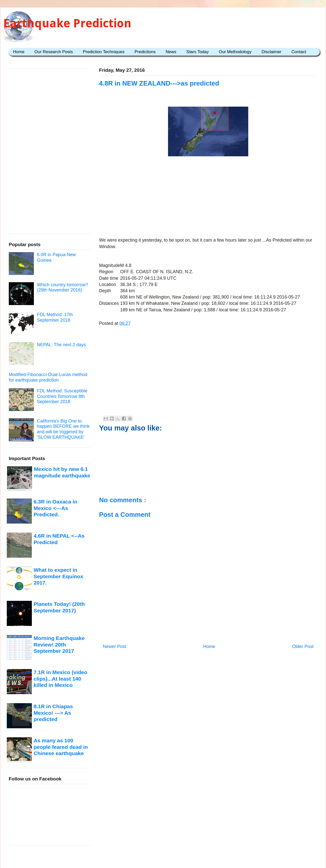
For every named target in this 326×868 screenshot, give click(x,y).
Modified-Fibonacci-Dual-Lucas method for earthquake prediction (48, 377)
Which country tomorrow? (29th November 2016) (62, 287)
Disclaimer (271, 52)
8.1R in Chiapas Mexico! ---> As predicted (53, 713)
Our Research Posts (54, 52)
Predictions (145, 52)
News (171, 52)
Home (19, 52)
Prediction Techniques (104, 52)
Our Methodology (235, 52)
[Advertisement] (208, 198)
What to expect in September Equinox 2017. (58, 576)
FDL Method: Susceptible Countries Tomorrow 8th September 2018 (62, 396)
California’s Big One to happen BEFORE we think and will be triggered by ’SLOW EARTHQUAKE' (63, 429)
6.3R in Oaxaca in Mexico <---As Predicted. (55, 508)
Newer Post (114, 646)
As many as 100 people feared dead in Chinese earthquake (61, 747)
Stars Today (197, 52)
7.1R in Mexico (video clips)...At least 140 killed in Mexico (60, 679)
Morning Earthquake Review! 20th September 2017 (59, 644)
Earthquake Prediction (67, 23)
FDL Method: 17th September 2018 (55, 317)
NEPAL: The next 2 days (61, 345)
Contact (299, 52)
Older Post (303, 646)
